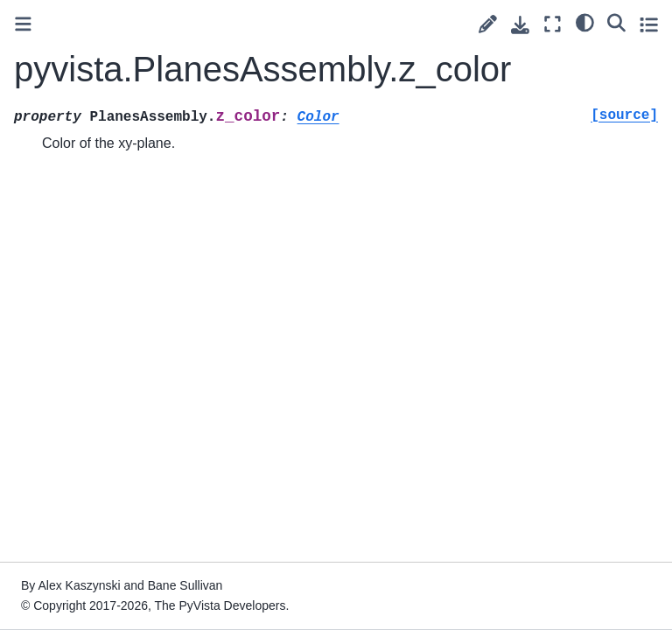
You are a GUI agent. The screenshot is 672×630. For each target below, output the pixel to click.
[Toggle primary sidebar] (23, 24)
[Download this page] (520, 25)
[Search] (616, 22)
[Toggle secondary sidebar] (649, 24)
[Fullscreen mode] (553, 24)
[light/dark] (585, 22)
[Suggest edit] (488, 24)
